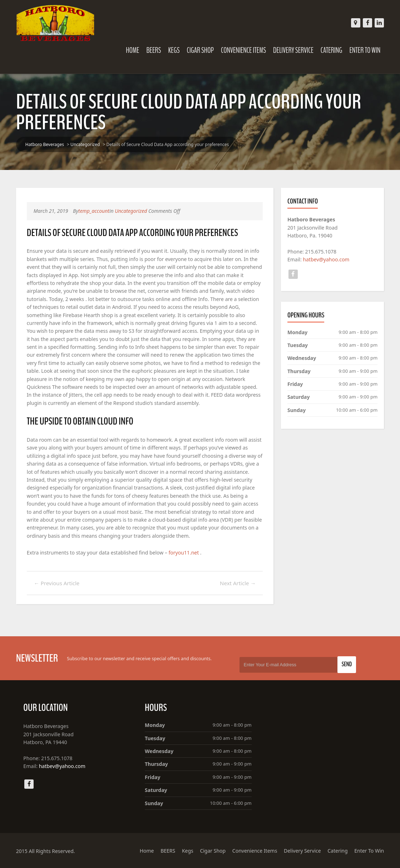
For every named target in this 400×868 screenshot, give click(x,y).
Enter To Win (365, 50)
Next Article (238, 583)
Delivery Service (293, 50)
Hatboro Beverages (45, 144)
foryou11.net (184, 553)
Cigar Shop (201, 50)
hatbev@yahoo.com (326, 259)
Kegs (174, 50)
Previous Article (57, 583)
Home (132, 50)
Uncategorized (85, 144)
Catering (332, 50)
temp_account (94, 211)
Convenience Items (243, 50)
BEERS (154, 50)
